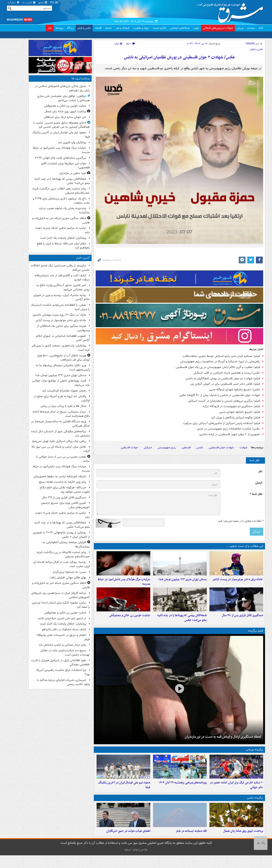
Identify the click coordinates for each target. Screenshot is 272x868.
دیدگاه (70, 28)
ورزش (240, 28)
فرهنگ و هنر (122, 28)
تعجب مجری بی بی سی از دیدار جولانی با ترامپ (63, 459)
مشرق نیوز (231, 11)
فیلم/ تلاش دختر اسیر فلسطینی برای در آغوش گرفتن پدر (225, 384)
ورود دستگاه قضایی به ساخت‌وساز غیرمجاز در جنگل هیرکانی (60, 424)
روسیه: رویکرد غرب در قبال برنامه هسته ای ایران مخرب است (62, 564)
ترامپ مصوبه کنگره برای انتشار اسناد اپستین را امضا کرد (61, 605)
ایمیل (259, 483)
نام (260, 471)
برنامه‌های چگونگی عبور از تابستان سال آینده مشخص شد (61, 434)
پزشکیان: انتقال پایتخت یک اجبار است (63, 238)
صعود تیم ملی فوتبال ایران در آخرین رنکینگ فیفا (124, 794)
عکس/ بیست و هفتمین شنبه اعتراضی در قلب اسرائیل (227, 373)
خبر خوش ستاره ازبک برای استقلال (65, 117)
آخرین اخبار (83, 258)
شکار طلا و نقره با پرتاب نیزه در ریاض (63, 406)
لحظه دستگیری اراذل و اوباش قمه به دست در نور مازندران (223, 743)
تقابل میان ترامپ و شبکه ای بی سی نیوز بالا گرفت (61, 449)
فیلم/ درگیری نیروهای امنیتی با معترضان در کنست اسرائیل (224, 401)
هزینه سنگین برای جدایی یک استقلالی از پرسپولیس (63, 328)
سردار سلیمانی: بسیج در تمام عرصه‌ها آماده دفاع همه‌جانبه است (61, 414)
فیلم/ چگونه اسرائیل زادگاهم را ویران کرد (236, 418)
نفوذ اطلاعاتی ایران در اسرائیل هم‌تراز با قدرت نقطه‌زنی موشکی (60, 663)
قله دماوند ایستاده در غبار (191, 843)
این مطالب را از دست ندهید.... (245, 546)
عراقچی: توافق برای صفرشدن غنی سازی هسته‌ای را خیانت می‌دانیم (63, 98)
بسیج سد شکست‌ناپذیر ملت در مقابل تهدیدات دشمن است (65, 653)
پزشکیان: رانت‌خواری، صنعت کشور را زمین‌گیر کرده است (61, 348)
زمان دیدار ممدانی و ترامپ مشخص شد (62, 645)
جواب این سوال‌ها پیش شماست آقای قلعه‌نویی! (65, 166)
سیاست (251, 28)
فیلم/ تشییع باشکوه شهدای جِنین (240, 412)
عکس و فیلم (84, 28)
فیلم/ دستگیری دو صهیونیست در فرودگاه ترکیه (231, 406)
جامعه (109, 28)
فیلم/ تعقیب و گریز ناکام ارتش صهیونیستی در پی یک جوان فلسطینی (218, 367)
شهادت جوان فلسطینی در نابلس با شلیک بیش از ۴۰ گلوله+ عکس (220, 395)
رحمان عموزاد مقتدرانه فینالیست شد (64, 391)
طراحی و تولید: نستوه (136, 862)
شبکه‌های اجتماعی (180, 28)
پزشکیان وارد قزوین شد (72, 142)
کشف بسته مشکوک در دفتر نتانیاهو (64, 629)
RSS (54, 3)
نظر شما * (256, 494)
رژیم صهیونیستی (167, 447)
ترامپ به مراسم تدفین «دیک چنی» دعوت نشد (62, 230)
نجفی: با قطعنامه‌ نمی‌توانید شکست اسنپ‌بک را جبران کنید (60, 307)
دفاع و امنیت (159, 28)
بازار (50, 28)
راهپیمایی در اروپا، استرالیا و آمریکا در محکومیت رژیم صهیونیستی (220, 361)
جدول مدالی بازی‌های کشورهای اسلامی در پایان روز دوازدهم (62, 88)
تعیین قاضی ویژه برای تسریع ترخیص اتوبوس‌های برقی (65, 505)
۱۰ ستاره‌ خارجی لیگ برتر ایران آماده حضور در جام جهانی (237, 794)
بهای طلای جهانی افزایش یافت (68, 578)
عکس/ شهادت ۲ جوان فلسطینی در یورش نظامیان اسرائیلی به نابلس (179, 57)
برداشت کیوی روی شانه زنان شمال (243, 843)
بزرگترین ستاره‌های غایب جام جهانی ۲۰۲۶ (61, 158)
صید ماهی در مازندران (73, 173)
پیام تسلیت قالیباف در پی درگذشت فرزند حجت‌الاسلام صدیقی (63, 554)
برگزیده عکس (255, 807)
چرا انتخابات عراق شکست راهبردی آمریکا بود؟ (63, 672)
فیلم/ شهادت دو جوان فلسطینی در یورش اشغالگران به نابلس (223, 378)
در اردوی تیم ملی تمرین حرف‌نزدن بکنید (62, 618)
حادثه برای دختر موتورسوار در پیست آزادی (238, 582)
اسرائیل (148, 447)
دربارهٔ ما (14, 3)
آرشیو (43, 3)
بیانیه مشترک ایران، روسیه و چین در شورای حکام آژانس (62, 297)
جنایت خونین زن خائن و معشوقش (130, 622)
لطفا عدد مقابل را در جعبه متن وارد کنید (241, 521)
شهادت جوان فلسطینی (221, 447)
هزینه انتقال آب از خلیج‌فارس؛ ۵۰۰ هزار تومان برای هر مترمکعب (63, 358)
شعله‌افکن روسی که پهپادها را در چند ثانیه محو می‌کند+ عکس (182, 624)
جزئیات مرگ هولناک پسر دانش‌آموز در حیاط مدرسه (124, 585)
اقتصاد (98, 28)
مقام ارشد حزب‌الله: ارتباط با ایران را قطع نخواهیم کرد (63, 246)
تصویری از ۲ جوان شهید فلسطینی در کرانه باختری (230, 434)
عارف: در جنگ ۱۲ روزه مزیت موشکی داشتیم (59, 315)
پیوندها (59, 28)
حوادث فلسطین (129, 447)
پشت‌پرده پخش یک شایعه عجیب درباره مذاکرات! (64, 210)
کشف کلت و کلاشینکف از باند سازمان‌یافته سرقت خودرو (62, 278)
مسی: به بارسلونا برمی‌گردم (69, 572)
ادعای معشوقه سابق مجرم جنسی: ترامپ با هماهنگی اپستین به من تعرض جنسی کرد (62, 125)
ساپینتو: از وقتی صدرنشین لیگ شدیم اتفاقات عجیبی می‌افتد (60, 268)
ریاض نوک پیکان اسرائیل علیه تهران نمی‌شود (59, 441)
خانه (261, 28)
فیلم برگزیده (256, 637)
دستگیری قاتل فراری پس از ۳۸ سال (243, 622)
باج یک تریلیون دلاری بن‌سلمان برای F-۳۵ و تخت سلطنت (61, 201)
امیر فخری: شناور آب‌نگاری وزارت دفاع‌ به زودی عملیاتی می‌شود (63, 287)
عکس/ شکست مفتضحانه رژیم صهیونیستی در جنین (228, 429)
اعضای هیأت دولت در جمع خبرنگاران (128, 843)
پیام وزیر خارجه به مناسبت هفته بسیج (62, 482)
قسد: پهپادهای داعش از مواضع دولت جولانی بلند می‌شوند (61, 383)
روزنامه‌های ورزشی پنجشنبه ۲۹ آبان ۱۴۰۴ (183, 792)
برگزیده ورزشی (254, 756)
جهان (196, 28)
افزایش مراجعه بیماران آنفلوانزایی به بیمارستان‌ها (66, 544)
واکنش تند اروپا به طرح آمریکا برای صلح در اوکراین (62, 398)
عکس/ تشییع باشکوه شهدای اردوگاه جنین (234, 390)
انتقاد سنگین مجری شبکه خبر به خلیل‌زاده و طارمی (61, 220)
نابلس (200, 447)
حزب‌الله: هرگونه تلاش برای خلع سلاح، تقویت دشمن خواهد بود (64, 490)
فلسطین (186, 447)
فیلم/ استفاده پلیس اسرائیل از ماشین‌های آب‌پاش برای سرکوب (221, 423)
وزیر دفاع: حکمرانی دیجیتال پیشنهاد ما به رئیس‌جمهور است (63, 367)
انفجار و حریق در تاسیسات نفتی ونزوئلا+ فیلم (63, 637)
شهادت (243, 447)
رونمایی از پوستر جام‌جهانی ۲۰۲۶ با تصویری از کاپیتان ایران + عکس (61, 535)
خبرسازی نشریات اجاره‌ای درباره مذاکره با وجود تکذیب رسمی (63, 682)
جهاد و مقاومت (141, 28)
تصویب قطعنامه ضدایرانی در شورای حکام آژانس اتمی (63, 338)
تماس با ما (29, 3)
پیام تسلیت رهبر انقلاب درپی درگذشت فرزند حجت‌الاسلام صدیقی (61, 191)
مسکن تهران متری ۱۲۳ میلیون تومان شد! (183, 582)
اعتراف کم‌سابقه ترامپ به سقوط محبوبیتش (60, 476)
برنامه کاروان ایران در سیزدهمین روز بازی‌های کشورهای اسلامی (61, 595)
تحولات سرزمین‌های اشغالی (218, 28)
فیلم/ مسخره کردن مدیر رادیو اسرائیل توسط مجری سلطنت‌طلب (221, 356)
